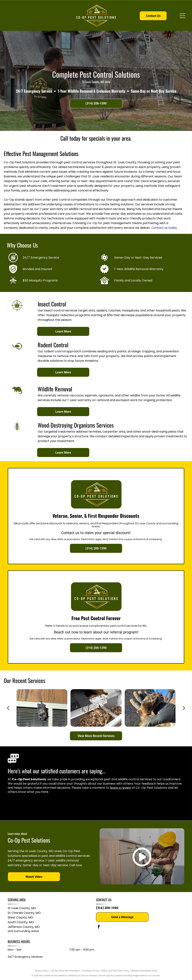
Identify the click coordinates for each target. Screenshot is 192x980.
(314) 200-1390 (107, 908)
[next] (184, 708)
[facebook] (99, 927)
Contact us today (164, 228)
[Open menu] (182, 16)
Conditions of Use (91, 971)
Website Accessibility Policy (144, 971)
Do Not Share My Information (66, 971)
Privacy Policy (41, 971)
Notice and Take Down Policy (115, 971)
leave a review (120, 788)
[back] (8, 708)
